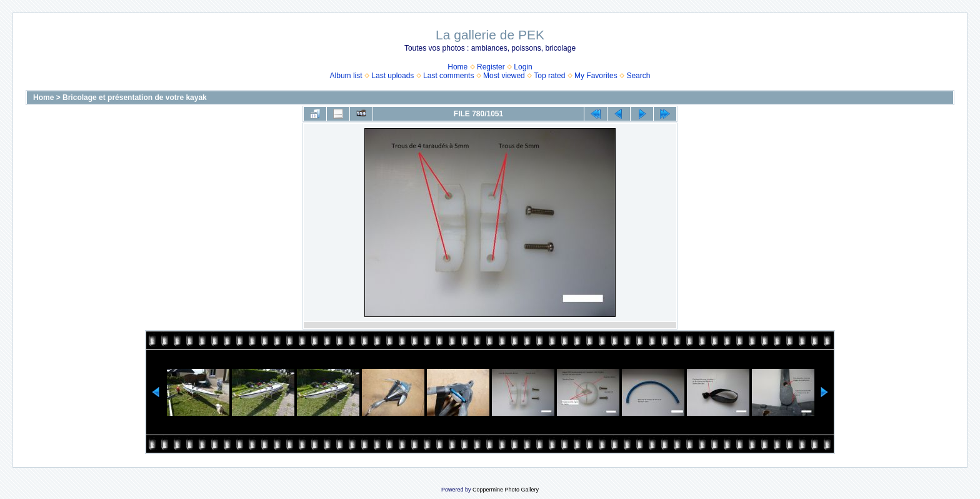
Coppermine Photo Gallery (506, 490)
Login (523, 67)
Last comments (448, 76)
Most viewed (504, 76)
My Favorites (596, 76)
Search (638, 76)
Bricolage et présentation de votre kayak (135, 98)
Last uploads (392, 76)
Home (457, 67)
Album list (346, 76)
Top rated (549, 76)
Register (491, 67)
